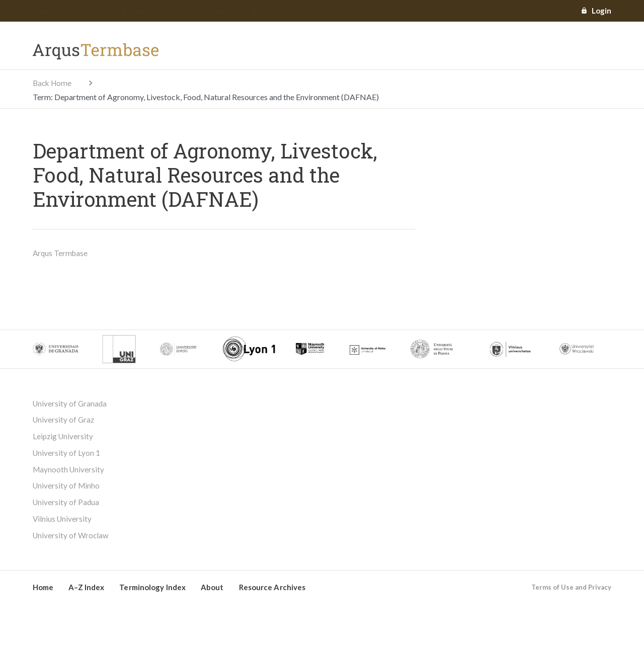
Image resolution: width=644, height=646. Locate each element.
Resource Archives (272, 594)
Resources (272, 11)
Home (44, 11)
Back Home (53, 83)
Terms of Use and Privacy (571, 594)
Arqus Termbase (61, 253)
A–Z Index (88, 11)
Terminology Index (155, 11)
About (221, 11)
